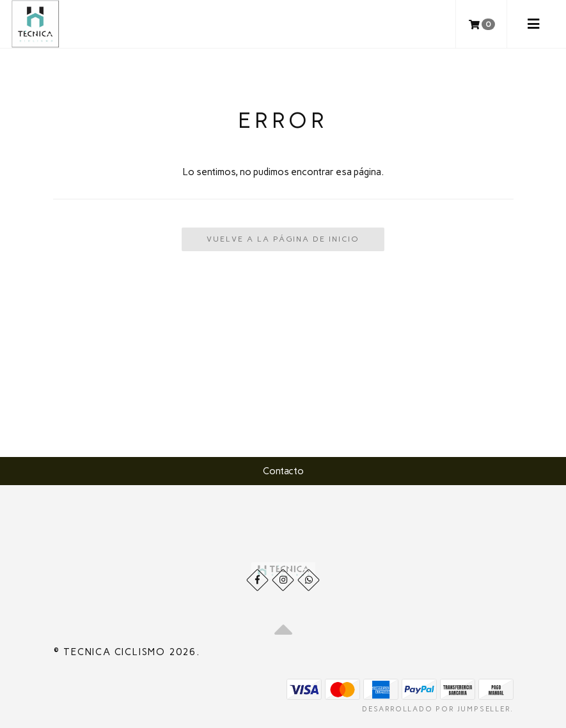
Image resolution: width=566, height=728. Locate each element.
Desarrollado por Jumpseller (436, 709)
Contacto (283, 471)
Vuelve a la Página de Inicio (283, 239)
